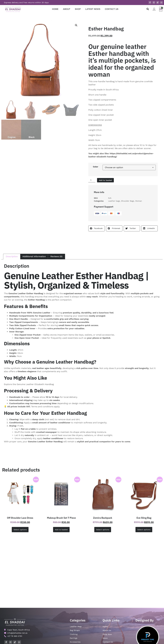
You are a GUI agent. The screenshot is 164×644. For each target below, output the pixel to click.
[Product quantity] (92, 180)
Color (96, 167)
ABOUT (67, 9)
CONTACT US (112, 9)
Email (135, 622)
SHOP (78, 9)
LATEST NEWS (93, 9)
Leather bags (114, 201)
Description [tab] (12, 257)
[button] (148, 9)
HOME (55, 9)
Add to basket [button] (61, 530)
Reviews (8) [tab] (56, 257)
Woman (139, 201)
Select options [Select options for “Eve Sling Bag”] (144, 530)
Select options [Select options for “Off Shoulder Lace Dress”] (20, 530)
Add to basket (107, 180)
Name (106, 622)
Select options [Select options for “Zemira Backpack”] (103, 530)
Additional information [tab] (34, 257)
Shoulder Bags (128, 201)
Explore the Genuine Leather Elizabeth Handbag (29, 385)
